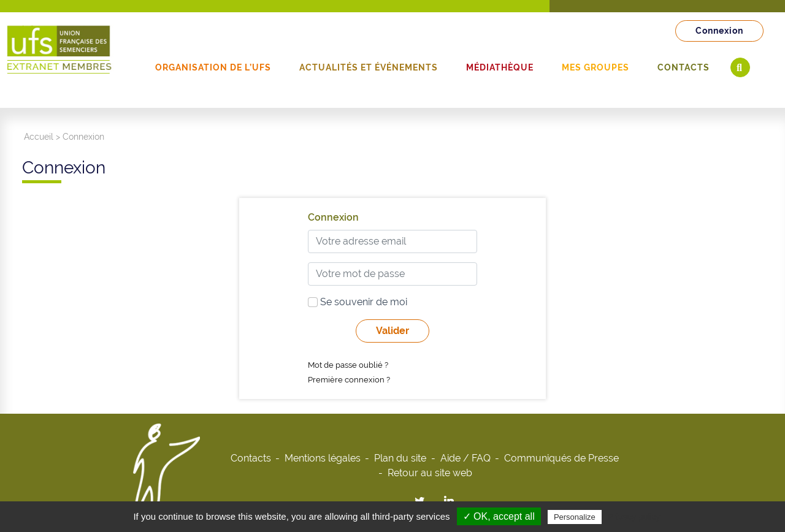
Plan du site (400, 458)
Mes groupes (595, 67)
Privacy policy (634, 517)
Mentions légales (323, 458)
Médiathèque (500, 67)
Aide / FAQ (465, 458)
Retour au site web (430, 473)
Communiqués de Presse (561, 458)
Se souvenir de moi (358, 302)
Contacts (684, 67)
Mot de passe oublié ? (348, 365)
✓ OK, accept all (499, 516)
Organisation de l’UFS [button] (213, 67)
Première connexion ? (349, 380)
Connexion (719, 31)
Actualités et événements (369, 67)
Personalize (575, 517)
